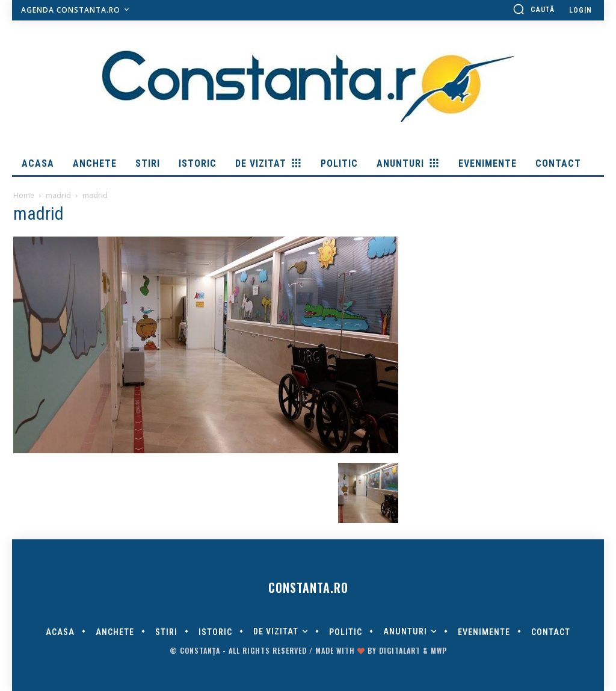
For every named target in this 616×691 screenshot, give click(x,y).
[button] (534, 9)
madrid (58, 195)
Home (24, 195)
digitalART (400, 650)
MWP (439, 650)
